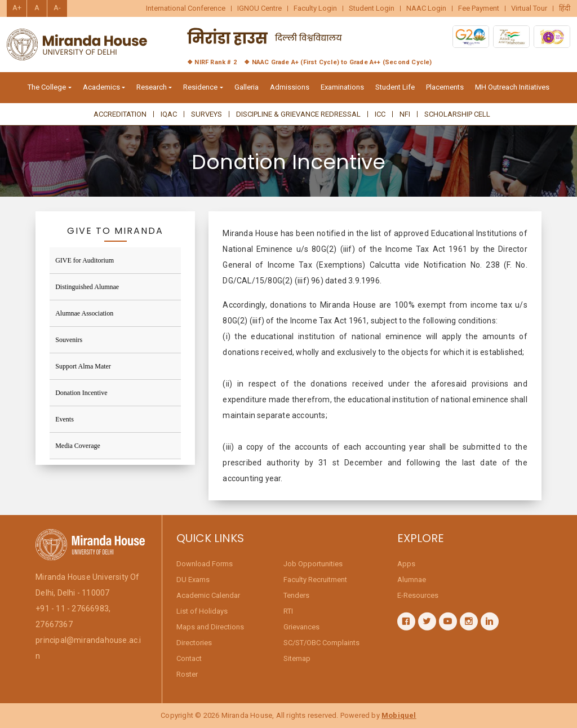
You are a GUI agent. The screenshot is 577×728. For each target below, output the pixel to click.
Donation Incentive (81, 393)
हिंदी (565, 8)
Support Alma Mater (83, 366)
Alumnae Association (84, 313)
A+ (17, 8)
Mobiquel (399, 715)
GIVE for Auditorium (85, 260)
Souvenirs (69, 340)
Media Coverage (78, 446)
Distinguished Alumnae (87, 287)
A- (57, 8)
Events (65, 419)
